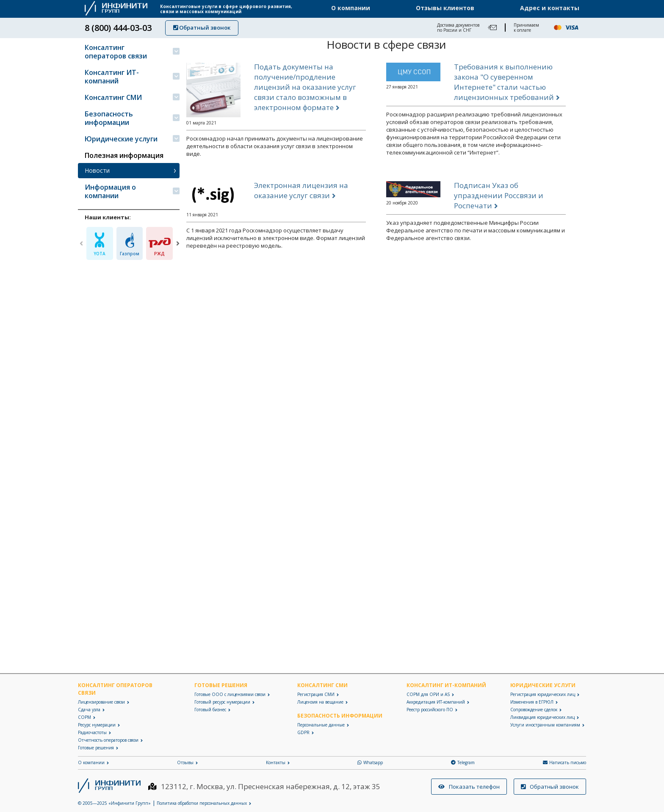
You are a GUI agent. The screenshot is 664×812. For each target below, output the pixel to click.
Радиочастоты (92, 732)
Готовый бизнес (210, 710)
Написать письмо (564, 762)
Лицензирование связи (101, 702)
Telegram (463, 762)
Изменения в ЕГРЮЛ (532, 702)
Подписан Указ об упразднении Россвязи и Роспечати (499, 198)
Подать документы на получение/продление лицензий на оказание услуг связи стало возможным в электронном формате (305, 90)
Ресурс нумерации (97, 725)
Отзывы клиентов (445, 8)
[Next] (178, 243)
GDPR (303, 732)
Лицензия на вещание (320, 702)
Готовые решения (96, 748)
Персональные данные (321, 725)
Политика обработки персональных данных (202, 803)
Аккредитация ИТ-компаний (436, 702)
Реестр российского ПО (430, 710)
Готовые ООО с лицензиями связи (230, 694)
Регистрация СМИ (316, 694)
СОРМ (84, 717)
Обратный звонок (202, 28)
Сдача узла (89, 710)
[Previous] (81, 243)
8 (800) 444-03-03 (118, 28)
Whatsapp (370, 762)
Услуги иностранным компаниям (545, 725)
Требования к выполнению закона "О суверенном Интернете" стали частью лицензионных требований (504, 84)
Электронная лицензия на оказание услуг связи (301, 193)
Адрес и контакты (550, 8)
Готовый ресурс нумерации (222, 702)
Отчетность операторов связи (108, 740)
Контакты (276, 762)
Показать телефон (469, 787)
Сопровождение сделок (534, 710)
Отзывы (185, 762)
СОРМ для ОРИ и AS (428, 694)
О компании (351, 8)
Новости (97, 170)
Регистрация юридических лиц (543, 694)
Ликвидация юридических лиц (542, 717)
